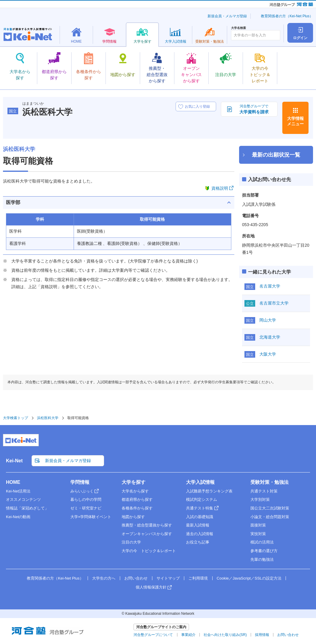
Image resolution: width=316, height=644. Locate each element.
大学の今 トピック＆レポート (149, 551)
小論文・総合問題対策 (270, 517)
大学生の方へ (104, 578)
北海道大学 (270, 337)
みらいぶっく (82, 491)
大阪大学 (268, 354)
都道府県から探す (137, 499)
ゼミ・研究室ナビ (86, 508)
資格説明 (220, 188)
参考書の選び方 (264, 551)
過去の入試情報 (200, 534)
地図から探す (133, 517)
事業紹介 (188, 635)
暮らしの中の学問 (86, 499)
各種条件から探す (137, 508)
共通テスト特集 (200, 508)
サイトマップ (168, 578)
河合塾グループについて (153, 635)
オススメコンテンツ (23, 499)
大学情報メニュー (295, 121)
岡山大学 (268, 320)
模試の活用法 (262, 542)
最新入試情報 (198, 525)
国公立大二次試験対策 (270, 508)
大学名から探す (135, 491)
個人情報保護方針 (151, 587)
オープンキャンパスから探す (147, 534)
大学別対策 (260, 499)
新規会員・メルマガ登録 (227, 16)
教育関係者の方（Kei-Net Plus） (287, 16)
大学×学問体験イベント (91, 517)
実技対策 (258, 534)
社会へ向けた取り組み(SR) (225, 635)
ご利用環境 (198, 578)
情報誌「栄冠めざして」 (27, 508)
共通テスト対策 (264, 491)
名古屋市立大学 (274, 303)
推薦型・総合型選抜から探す (147, 525)
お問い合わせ (136, 578)
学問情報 (80, 482)
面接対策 (258, 525)
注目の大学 (131, 542)
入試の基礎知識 (200, 517)
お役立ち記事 (198, 542)
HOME (13, 482)
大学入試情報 (200, 482)
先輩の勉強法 (262, 559)
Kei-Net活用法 (18, 491)
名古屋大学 (270, 286)
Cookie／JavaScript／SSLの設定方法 (249, 578)
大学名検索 (238, 28)
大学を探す (134, 482)
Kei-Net (14, 461)
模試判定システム (202, 499)
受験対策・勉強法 (269, 482)
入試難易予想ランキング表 (209, 491)
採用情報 (262, 635)
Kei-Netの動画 (18, 517)
